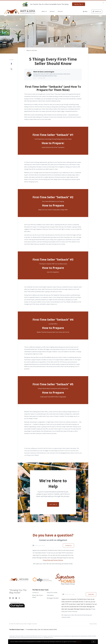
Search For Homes (52, 593)
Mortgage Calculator (53, 598)
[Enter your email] (49, 545)
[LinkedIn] (13, 598)
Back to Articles (32, 50)
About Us (44, 11)
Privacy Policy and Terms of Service (53, 560)
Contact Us (35, 593)
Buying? (52, 11)
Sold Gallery (50, 595)
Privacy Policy (93, 624)
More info (79, 642)
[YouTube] (16, 598)
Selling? (60, 11)
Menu (85, 12)
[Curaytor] (17, 607)
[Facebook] (10, 598)
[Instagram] (19, 598)
